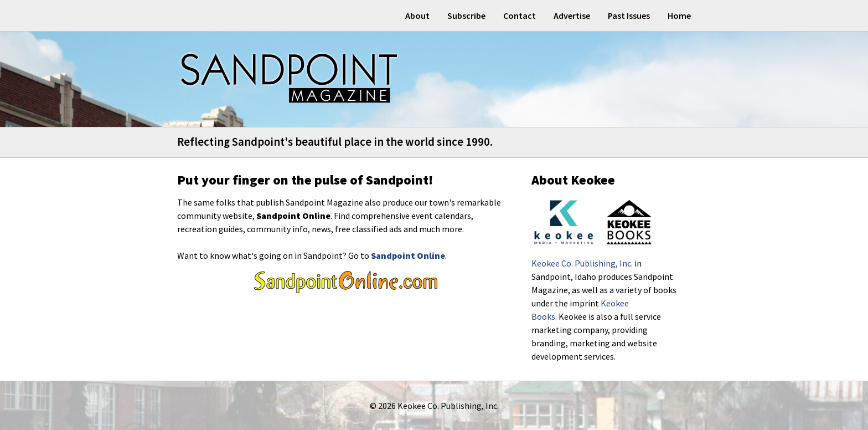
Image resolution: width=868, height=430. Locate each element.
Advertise (572, 16)
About (417, 16)
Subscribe (466, 16)
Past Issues (629, 16)
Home (679, 16)
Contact (520, 16)
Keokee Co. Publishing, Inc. (582, 263)
